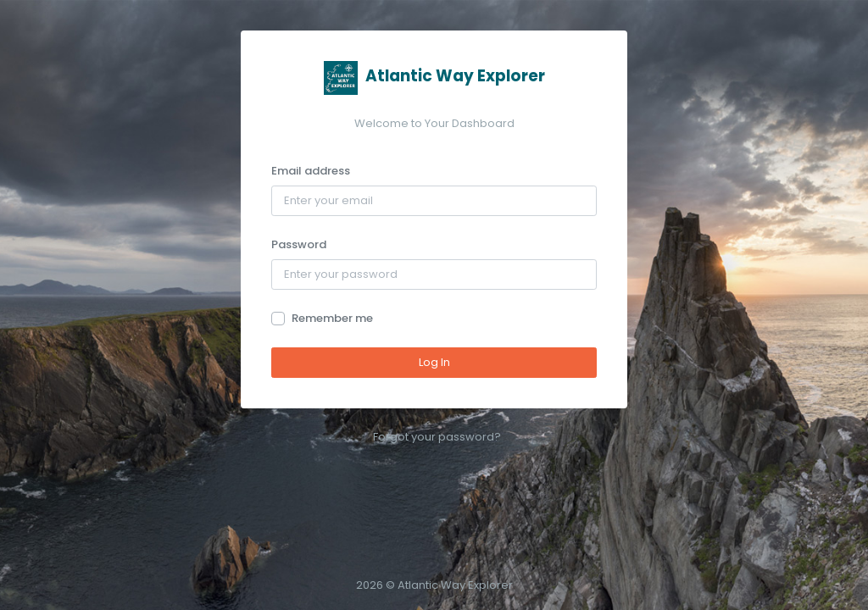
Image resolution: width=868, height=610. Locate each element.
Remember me (332, 318)
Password (299, 244)
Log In (434, 362)
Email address (311, 171)
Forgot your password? (437, 437)
